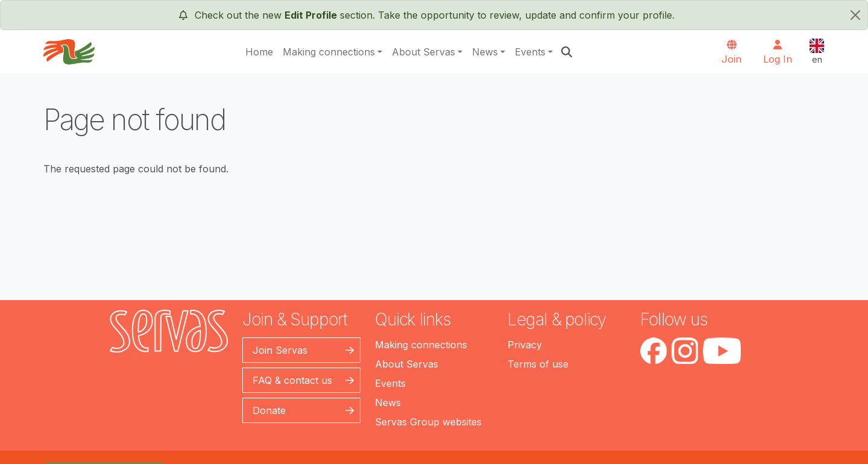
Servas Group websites (428, 422)
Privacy (525, 345)
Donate (269, 410)
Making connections (329, 52)
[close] (855, 15)
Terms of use (538, 364)
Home (259, 52)
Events (530, 52)
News (485, 52)
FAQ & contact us (292, 380)
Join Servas (280, 350)
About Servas (423, 52)
